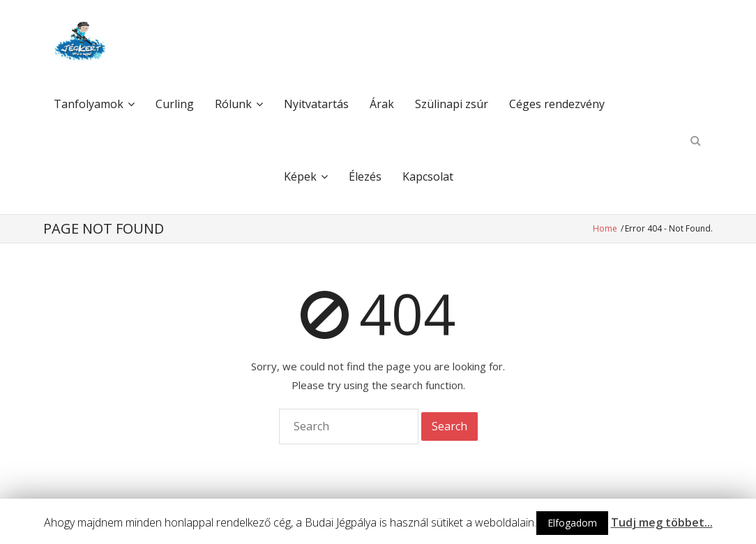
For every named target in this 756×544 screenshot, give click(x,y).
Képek (300, 176)
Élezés (365, 176)
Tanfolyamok (89, 104)
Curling (175, 104)
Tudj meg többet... (662, 522)
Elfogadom (572, 523)
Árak (382, 104)
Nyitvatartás (316, 104)
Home (606, 228)
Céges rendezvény (557, 104)
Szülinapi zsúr (452, 104)
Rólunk (233, 104)
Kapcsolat (428, 176)
